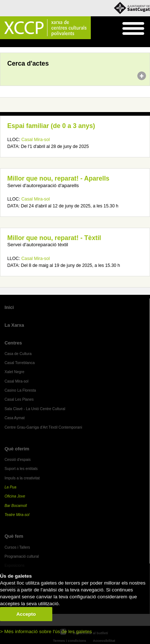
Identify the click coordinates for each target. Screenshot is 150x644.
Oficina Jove (15, 496)
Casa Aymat (15, 418)
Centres (13, 343)
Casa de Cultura (18, 354)
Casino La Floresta (20, 390)
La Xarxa (14, 325)
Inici (4, 44)
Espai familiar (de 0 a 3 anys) (51, 126)
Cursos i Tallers (17, 547)
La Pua (10, 487)
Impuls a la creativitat (22, 478)
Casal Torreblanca (19, 363)
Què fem (14, 536)
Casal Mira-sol (36, 140)
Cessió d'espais (17, 460)
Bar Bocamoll (15, 506)
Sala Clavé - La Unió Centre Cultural (35, 409)
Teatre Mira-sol (17, 515)
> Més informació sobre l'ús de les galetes (46, 631)
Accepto (26, 614)
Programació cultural (22, 556)
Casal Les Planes (19, 399)
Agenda (19, 44)
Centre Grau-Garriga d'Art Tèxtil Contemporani (43, 427)
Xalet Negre (14, 372)
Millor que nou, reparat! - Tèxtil (54, 238)
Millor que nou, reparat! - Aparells (58, 178)
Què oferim (17, 449)
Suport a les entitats (21, 469)
